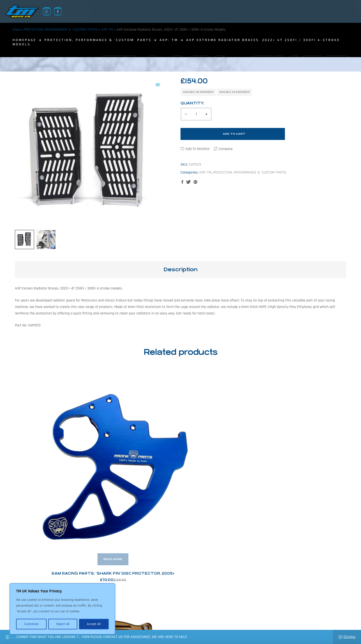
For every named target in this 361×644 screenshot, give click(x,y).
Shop (16, 30)
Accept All (94, 624)
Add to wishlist (198, 149)
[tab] (180, 270)
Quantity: (192, 103)
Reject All (63, 624)
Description (180, 269)
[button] (158, 85)
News (150, 620)
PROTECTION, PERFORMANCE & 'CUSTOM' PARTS (61, 30)
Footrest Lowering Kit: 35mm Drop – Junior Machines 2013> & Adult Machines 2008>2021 (307, 459)
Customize (31, 624)
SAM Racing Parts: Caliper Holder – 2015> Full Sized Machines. (223, 459)
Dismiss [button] (349, 637)
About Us (134, 620)
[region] (62, 609)
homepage (24, 40)
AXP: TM (107, 30)
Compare (226, 149)
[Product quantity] (196, 114)
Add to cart (234, 134)
